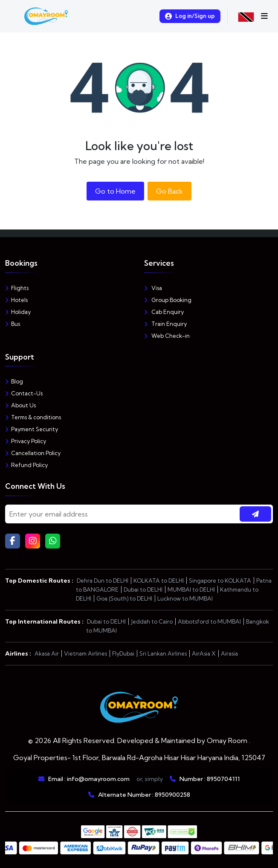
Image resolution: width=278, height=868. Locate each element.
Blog (14, 381)
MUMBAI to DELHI (191, 589)
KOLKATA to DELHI (159, 581)
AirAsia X (204, 653)
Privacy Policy (26, 441)
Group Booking (168, 300)
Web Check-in (167, 336)
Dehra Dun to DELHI (103, 581)
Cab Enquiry (164, 312)
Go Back (169, 191)
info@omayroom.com (98, 779)
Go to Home (115, 191)
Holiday (18, 312)
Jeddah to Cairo (152, 621)
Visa (153, 288)
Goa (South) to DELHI (124, 598)
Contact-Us (24, 393)
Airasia (229, 653)
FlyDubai (123, 653)
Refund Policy (26, 465)
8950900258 (172, 795)
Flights (17, 288)
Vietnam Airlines (85, 653)
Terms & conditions (33, 417)
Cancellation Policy (33, 453)
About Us (20, 405)
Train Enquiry (165, 324)
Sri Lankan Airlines (163, 653)
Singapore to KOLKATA (220, 581)
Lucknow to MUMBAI (185, 598)
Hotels (16, 300)
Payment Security (32, 429)
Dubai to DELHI (143, 589)
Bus (13, 324)
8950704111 (223, 779)
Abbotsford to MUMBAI (209, 621)
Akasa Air (47, 653)
